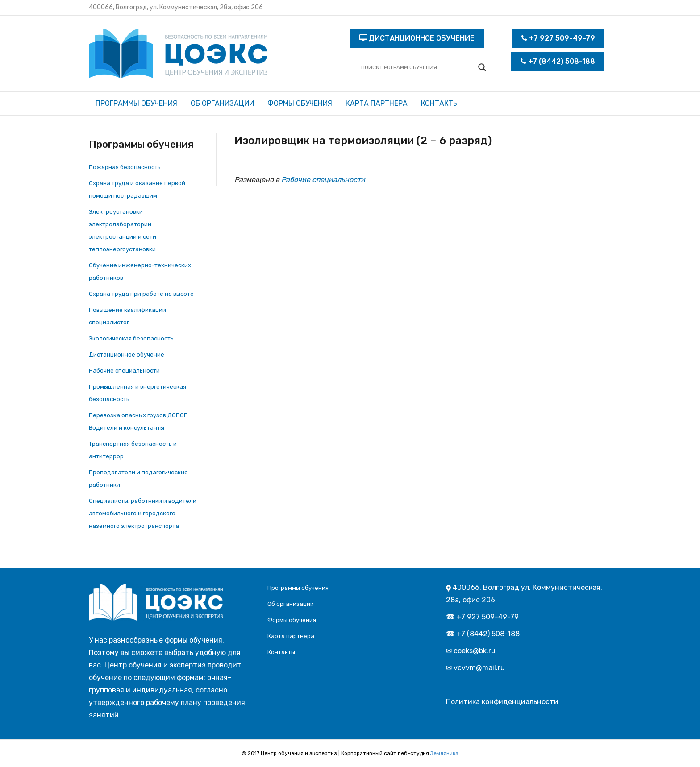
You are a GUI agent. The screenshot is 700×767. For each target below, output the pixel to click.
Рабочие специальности (124, 371)
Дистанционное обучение (127, 354)
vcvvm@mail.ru (479, 668)
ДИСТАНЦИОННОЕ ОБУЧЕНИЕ (417, 38)
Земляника (444, 753)
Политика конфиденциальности (502, 702)
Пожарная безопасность (125, 167)
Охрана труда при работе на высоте (141, 294)
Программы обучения (136, 103)
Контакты (440, 103)
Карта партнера (377, 103)
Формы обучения (300, 103)
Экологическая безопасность (131, 338)
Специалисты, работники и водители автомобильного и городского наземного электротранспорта (143, 513)
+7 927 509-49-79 (558, 38)
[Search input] (417, 67)
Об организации (222, 103)
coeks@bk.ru (475, 651)
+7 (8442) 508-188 (558, 61)
